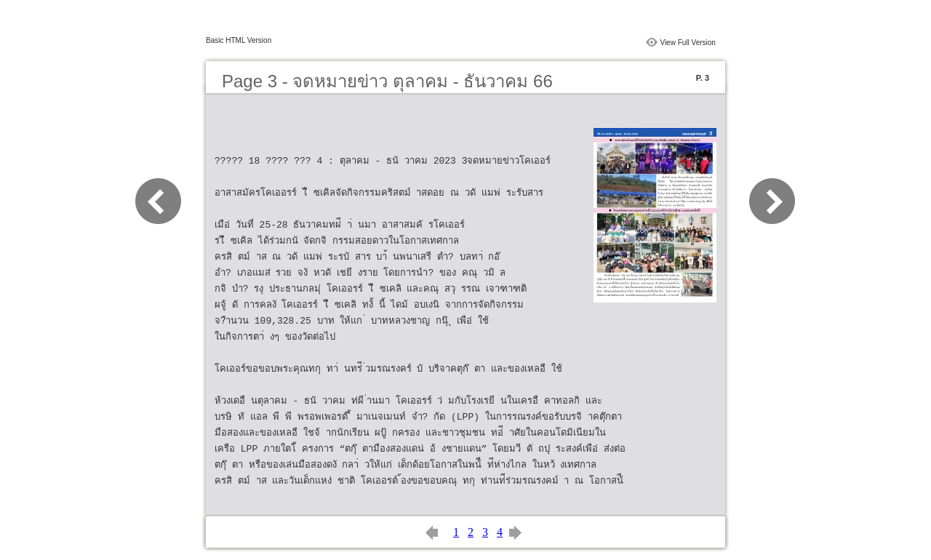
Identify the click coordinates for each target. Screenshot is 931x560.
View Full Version (688, 43)
